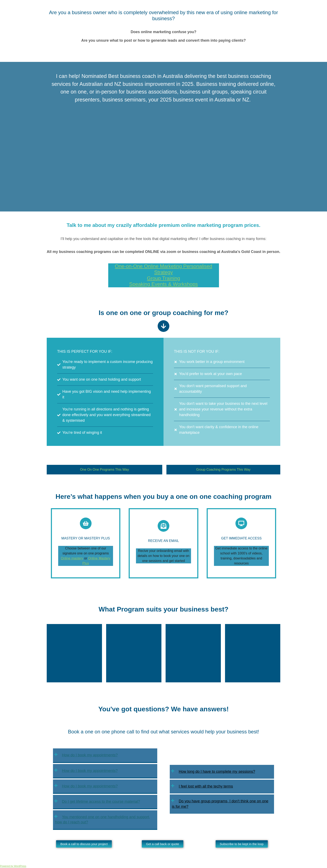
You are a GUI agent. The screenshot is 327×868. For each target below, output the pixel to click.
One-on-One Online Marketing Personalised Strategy (164, 269)
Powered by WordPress (13, 866)
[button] (105, 756)
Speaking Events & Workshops (163, 284)
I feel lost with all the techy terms (206, 786)
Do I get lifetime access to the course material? (101, 802)
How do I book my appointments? (90, 755)
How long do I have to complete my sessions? (217, 772)
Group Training (164, 278)
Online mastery (72, 558)
